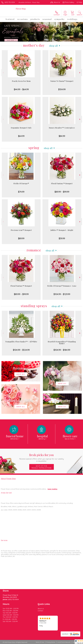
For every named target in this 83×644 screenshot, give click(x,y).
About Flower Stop (8, 479)
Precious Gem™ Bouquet (21, 230)
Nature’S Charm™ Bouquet (62, 81)
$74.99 (21, 192)
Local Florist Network (64, 642)
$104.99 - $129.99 (62, 294)
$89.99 (21, 238)
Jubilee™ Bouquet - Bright (62, 230)
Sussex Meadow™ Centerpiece (62, 128)
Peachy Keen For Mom (21, 81)
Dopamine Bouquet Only (21, 128)
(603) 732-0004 (10, 2)
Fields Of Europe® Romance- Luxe (62, 286)
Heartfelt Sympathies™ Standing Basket (62, 343)
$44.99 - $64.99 (21, 89)
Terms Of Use (40, 642)
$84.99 (62, 136)
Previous (3, 73)
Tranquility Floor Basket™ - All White (21, 342)
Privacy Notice (51, 642)
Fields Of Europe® (21, 183)
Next (80, 73)
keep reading (52, 489)
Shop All (54, 46)
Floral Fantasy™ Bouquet (62, 183)
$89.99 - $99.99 (62, 192)
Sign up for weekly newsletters (42, 467)
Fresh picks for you (41, 457)
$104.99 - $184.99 (62, 350)
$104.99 (62, 89)
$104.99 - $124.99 (21, 350)
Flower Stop (21, 9)
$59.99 (62, 238)
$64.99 (21, 136)
